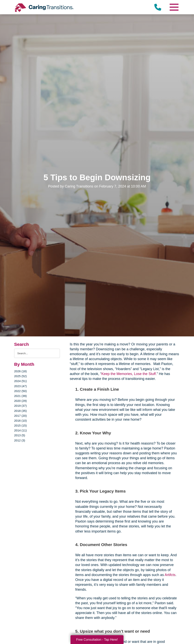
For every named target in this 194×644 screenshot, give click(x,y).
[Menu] (174, 7)
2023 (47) (20, 386)
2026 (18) (20, 371)
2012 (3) (20, 440)
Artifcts (170, 575)
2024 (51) (20, 381)
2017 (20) (20, 416)
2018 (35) (20, 411)
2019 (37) (20, 406)
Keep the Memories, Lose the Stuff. (129, 374)
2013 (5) (20, 435)
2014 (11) (20, 430)
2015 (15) (20, 425)
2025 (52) (20, 376)
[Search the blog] (37, 353)
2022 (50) (20, 391)
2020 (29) (20, 401)
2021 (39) (20, 396)
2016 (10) (20, 421)
